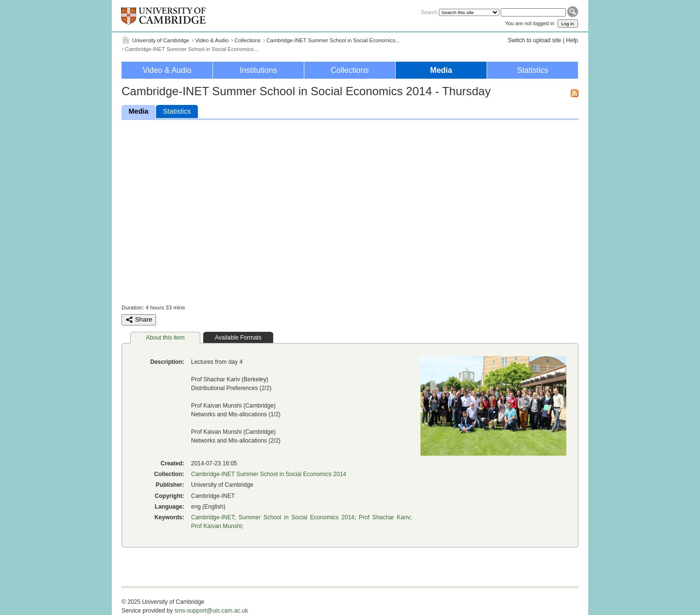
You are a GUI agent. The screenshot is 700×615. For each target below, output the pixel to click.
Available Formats (238, 338)
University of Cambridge (161, 40)
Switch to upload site (534, 40)
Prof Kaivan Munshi (216, 526)
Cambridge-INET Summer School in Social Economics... (333, 40)
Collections (247, 40)
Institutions (258, 70)
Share (139, 320)
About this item (165, 338)
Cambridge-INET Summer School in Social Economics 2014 (269, 474)
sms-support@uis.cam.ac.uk (211, 611)
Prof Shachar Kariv (385, 517)
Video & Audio (212, 40)
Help (572, 40)
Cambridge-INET (213, 517)
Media (441, 70)
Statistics (532, 70)
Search (429, 12)
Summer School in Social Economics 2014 (297, 517)
